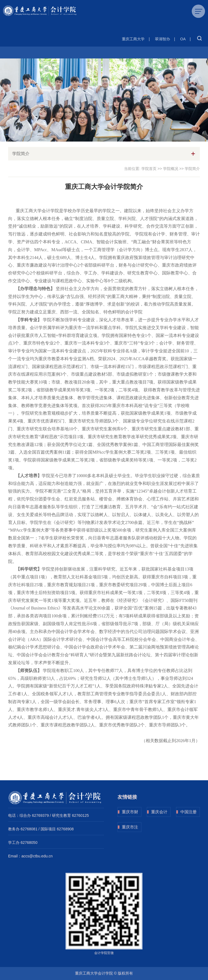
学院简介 (192, 169)
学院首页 (149, 169)
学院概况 (171, 169)
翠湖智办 (162, 39)
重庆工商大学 (133, 39)
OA (183, 39)
